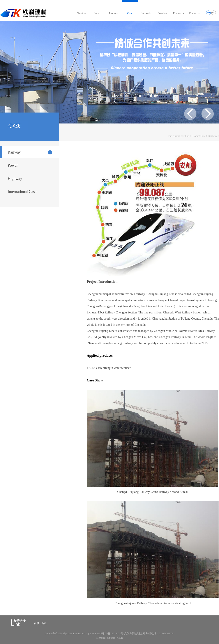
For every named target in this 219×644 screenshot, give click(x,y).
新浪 (44, 623)
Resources (178, 13)
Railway (213, 136)
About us (81, 13)
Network (146, 13)
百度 (37, 623)
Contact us (195, 13)
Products (114, 13)
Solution (162, 13)
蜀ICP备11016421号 (112, 633)
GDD (120, 638)
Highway (15, 179)
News (97, 13)
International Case (22, 192)
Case (130, 13)
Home (196, 136)
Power (13, 165)
